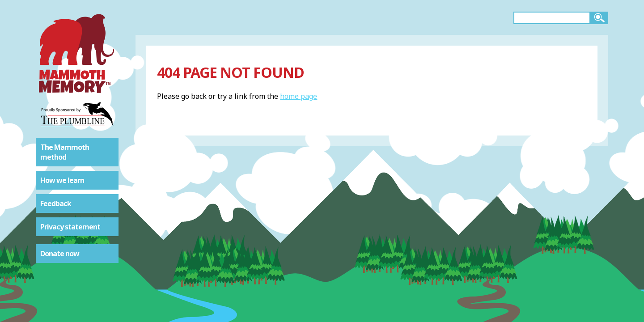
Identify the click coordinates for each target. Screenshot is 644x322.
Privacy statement (70, 227)
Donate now (60, 254)
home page (299, 96)
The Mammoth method (65, 152)
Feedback (56, 203)
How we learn (62, 180)
